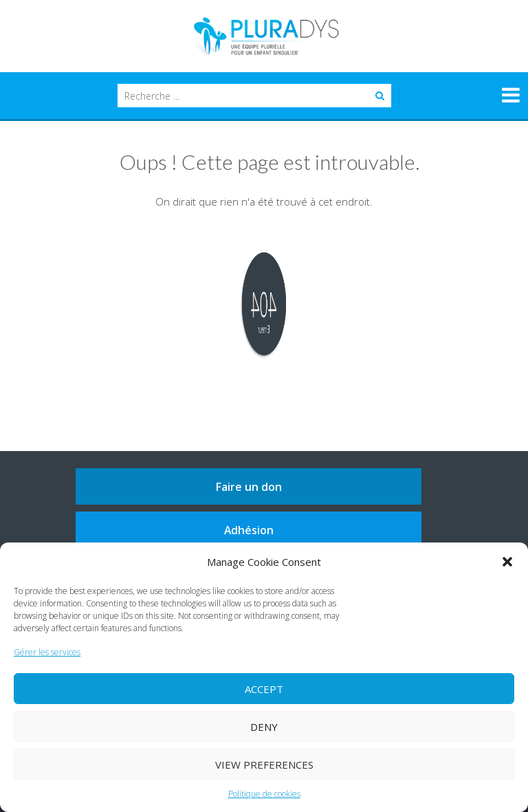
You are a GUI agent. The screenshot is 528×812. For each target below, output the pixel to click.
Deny (264, 727)
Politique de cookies (264, 794)
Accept (264, 689)
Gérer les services (47, 652)
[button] (507, 562)
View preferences (264, 765)
